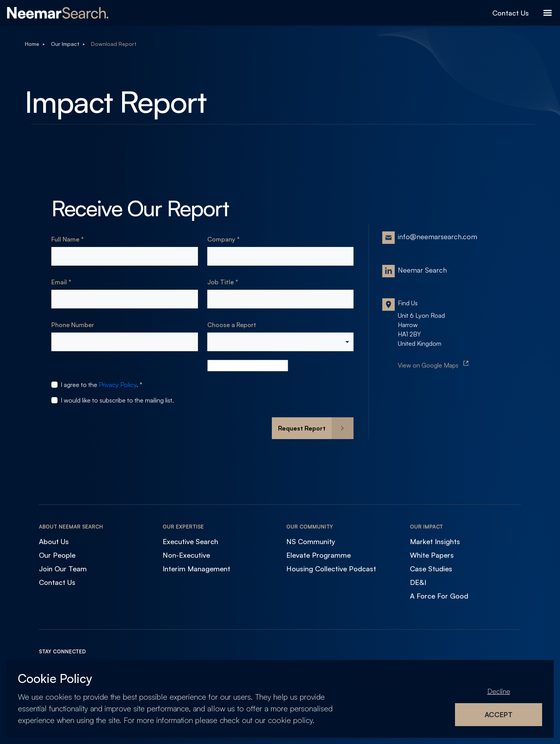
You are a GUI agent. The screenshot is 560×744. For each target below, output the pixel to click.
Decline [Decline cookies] (499, 691)
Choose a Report (232, 325)
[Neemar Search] (58, 13)
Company (222, 239)
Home (32, 44)
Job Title (221, 282)
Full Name (66, 239)
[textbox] (125, 256)
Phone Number (73, 325)
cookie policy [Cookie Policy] (290, 720)
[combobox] (281, 342)
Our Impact (65, 44)
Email (60, 282)
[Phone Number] (125, 342)
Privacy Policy (118, 385)
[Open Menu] (548, 13)
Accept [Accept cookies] (499, 714)
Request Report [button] (302, 428)
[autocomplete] (248, 366)
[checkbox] (54, 385)
